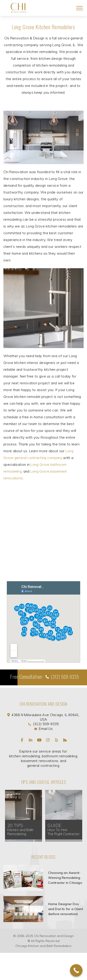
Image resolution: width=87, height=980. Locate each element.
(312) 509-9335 (64, 677)
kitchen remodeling (25, 756)
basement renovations (40, 761)
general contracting (43, 766)
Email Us (46, 729)
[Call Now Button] (76, 970)
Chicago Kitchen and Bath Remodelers (44, 946)
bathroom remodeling (60, 756)
